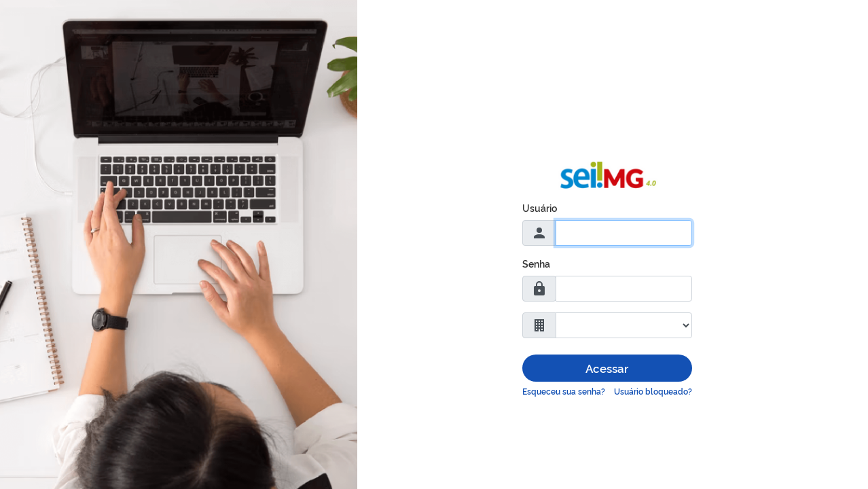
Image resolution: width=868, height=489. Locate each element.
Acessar (607, 368)
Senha (536, 263)
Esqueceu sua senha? (564, 391)
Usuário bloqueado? (653, 391)
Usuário (540, 207)
